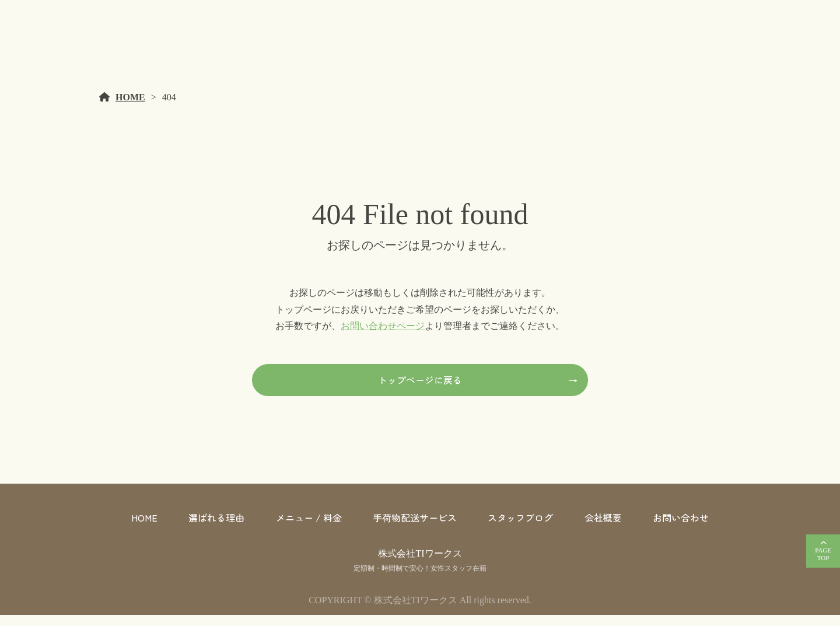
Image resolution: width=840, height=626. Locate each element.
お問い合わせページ (383, 337)
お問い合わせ (681, 529)
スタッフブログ (520, 529)
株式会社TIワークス (420, 564)
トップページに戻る (420, 391)
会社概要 (603, 529)
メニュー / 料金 (309, 529)
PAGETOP (823, 554)
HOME (130, 108)
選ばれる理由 (216, 529)
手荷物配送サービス (415, 529)
